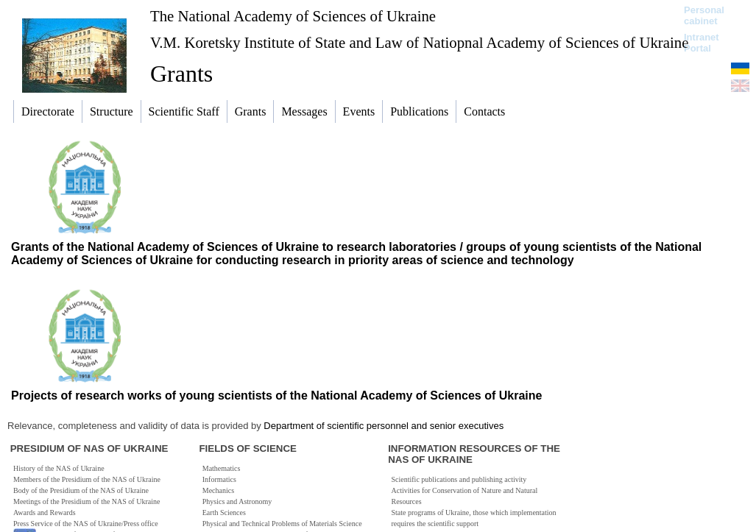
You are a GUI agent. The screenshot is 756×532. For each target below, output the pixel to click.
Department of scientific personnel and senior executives (384, 426)
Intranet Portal (702, 43)
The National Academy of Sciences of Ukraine (293, 16)
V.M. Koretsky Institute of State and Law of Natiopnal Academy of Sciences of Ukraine (419, 42)
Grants (181, 74)
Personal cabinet (704, 15)
